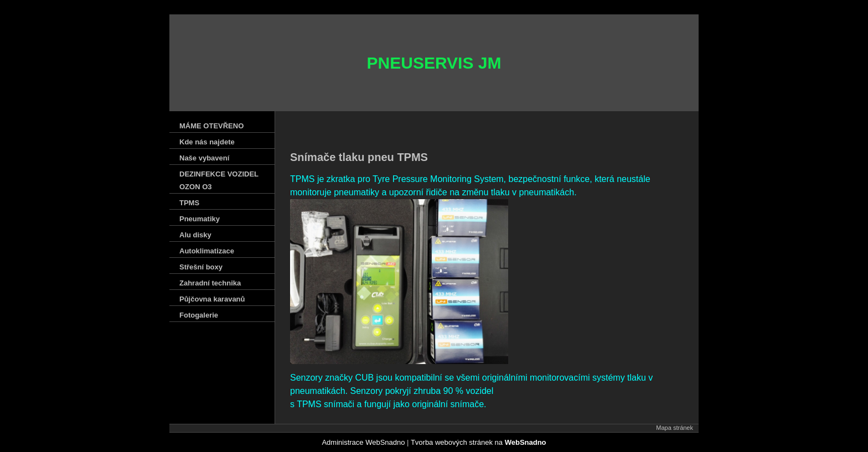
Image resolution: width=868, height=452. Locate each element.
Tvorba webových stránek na (479, 442)
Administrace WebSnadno (363, 442)
